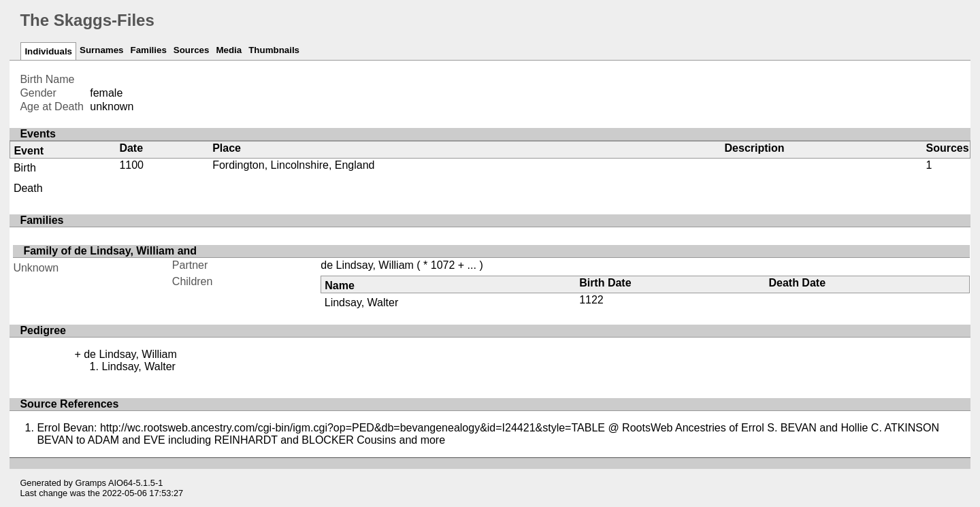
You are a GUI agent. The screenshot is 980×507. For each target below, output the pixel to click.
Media (229, 50)
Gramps (91, 483)
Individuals (48, 51)
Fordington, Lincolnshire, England (293, 165)
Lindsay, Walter (361, 302)
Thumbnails (274, 50)
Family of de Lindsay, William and (110, 251)
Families (148, 50)
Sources (192, 50)
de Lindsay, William (367, 265)
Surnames (101, 50)
